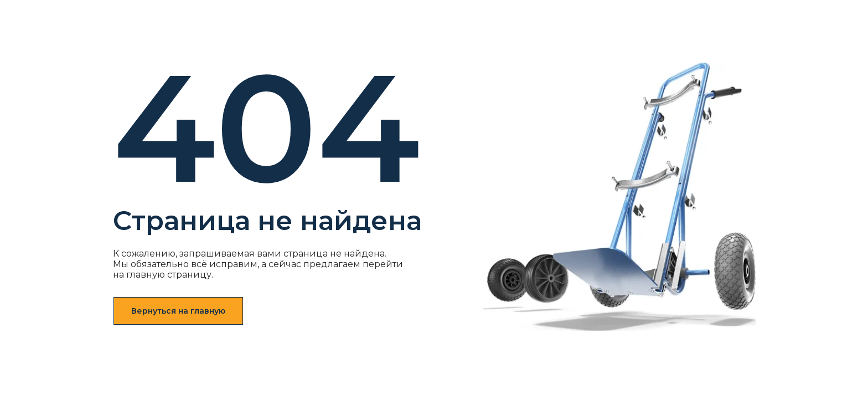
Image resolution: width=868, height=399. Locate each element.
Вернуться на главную (178, 311)
